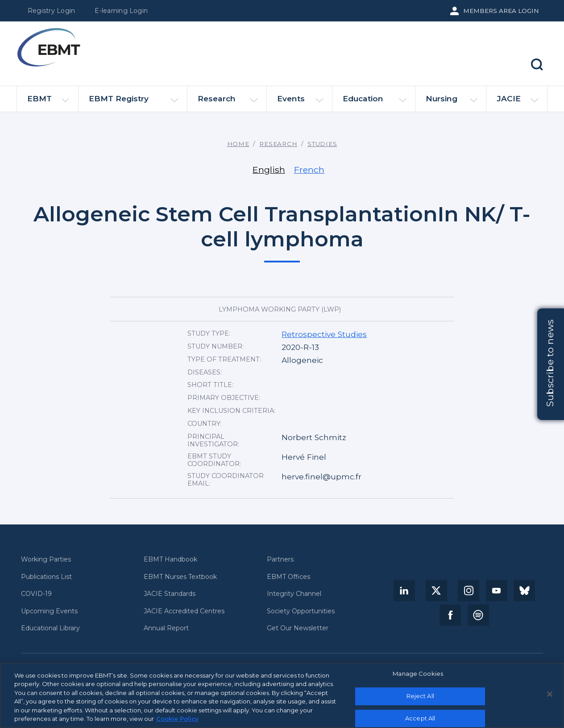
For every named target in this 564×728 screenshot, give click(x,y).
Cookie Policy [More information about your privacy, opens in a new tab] (177, 722)
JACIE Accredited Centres (184, 611)
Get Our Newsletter (298, 628)
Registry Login (51, 11)
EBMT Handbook (170, 560)
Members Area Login (501, 11)
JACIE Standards (170, 594)
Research (228, 102)
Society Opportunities (301, 611)
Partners (280, 560)
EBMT (48, 102)
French (309, 170)
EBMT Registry (134, 102)
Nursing (452, 102)
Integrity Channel (294, 594)
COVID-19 (36, 594)
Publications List (46, 577)
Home (238, 144)
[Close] (550, 698)
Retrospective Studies (324, 334)
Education (375, 102)
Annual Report (166, 628)
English (269, 170)
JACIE (517, 102)
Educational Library (50, 628)
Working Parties (46, 560)
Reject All (420, 699)
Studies (322, 144)
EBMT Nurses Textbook (180, 577)
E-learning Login (121, 11)
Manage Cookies (418, 677)
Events (300, 102)
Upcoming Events (49, 611)
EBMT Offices (288, 577)
